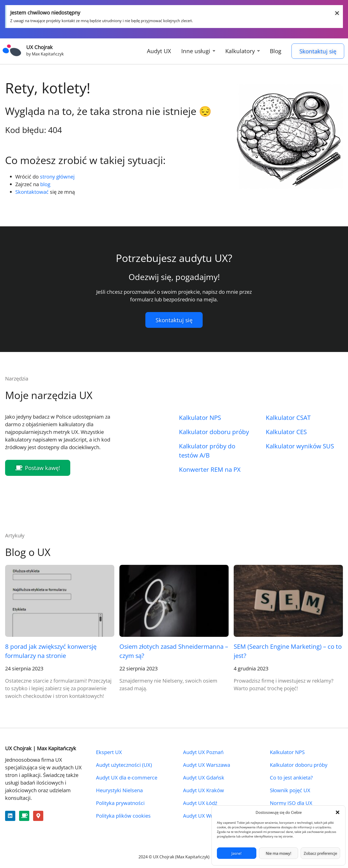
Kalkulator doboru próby (214, 432)
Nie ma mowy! (279, 853)
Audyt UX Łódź (200, 803)
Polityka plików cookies (123, 816)
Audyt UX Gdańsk (204, 778)
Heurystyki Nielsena (119, 790)
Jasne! (236, 853)
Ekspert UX (109, 752)
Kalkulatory (242, 51)
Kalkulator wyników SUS (300, 446)
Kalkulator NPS (200, 417)
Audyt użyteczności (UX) (124, 765)
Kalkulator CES (286, 432)
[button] (338, 812)
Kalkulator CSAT (288, 417)
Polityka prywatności (120, 803)
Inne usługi (198, 51)
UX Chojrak (39, 47)
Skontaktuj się (318, 51)
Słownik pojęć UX (290, 790)
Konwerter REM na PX (210, 469)
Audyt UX (159, 51)
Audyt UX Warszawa (207, 765)
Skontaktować (32, 192)
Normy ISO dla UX (291, 803)
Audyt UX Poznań (203, 752)
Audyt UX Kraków (204, 790)
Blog (276, 51)
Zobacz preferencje (320, 853)
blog (45, 184)
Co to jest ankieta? (291, 778)
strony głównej (57, 177)
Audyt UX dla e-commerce (127, 778)
